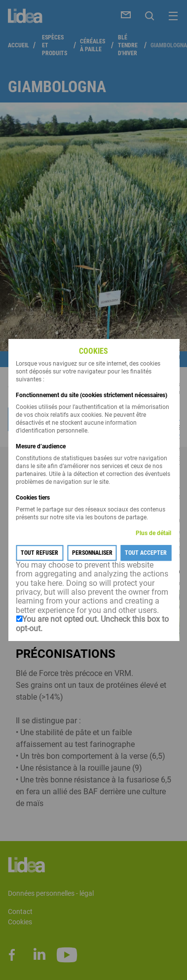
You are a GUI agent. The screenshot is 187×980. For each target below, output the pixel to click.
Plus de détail (153, 533)
